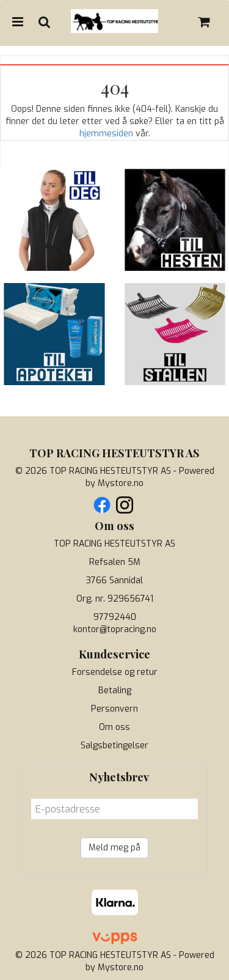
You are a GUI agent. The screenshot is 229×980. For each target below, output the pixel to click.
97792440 (115, 617)
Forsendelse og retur (115, 672)
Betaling (115, 691)
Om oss (114, 727)
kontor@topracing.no (115, 629)
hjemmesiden (106, 134)
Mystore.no (121, 483)
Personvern (114, 709)
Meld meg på (114, 848)
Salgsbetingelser (114, 746)
